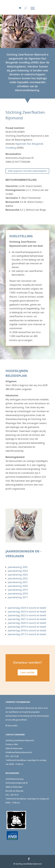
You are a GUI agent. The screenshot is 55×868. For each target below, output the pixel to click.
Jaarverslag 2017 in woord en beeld (27, 634)
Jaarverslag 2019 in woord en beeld (27, 627)
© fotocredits (12, 726)
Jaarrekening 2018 (18, 594)
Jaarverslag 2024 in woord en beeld (27, 608)
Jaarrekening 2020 (18, 586)
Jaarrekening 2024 (18, 571)
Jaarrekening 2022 (18, 578)
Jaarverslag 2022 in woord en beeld (27, 615)
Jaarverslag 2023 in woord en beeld (27, 612)
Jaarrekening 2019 (18, 590)
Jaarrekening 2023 (18, 575)
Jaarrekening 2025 (18, 567)
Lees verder (27, 672)
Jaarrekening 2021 (18, 582)
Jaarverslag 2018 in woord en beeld (27, 630)
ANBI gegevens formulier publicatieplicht (27, 171)
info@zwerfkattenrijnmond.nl (19, 752)
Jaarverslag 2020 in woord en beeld (27, 623)
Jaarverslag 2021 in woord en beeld (27, 619)
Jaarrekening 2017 (18, 597)
